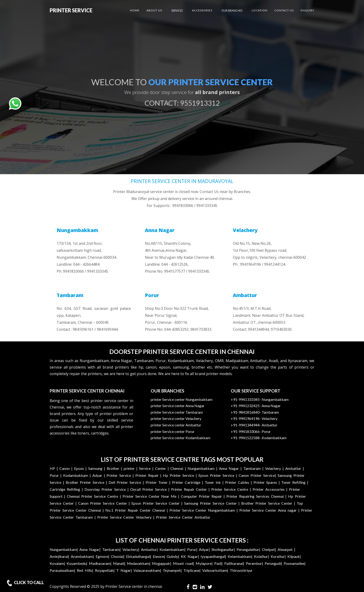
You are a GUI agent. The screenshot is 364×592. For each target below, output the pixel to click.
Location (260, 10)
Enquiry (307, 10)
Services (177, 11)
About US (154, 10)
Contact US (284, 10)
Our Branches (232, 11)
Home (135, 10)
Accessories (202, 10)
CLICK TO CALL (25, 583)
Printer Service (71, 10)
